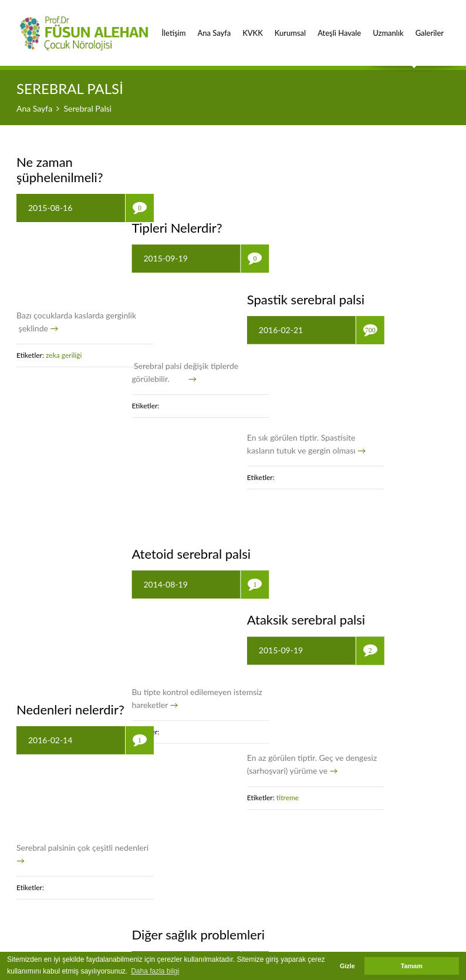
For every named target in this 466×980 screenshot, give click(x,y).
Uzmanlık (388, 26)
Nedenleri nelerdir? (70, 404)
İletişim (173, 26)
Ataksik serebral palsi (371, 389)
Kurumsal (290, 26)
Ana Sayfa (214, 26)
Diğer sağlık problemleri (231, 615)
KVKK (253, 26)
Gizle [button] (347, 966)
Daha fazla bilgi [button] (155, 971)
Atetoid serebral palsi (224, 389)
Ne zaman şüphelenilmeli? (60, 170)
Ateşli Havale (339, 26)
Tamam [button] (412, 966)
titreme (354, 567)
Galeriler (430, 26)
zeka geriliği (65, 355)
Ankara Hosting (367, 946)
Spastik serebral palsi (371, 162)
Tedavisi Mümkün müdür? (362, 623)
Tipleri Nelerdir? (210, 162)
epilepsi (355, 809)
